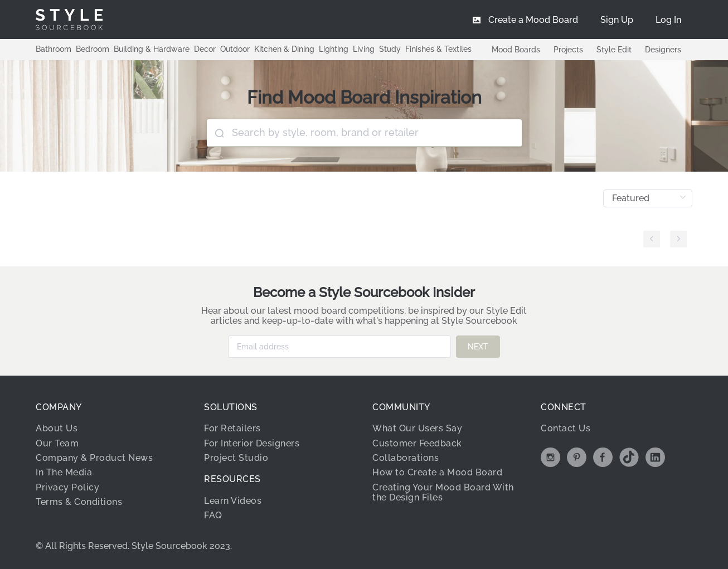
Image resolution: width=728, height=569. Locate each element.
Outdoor (235, 49)
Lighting (334, 49)
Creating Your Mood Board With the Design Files (443, 492)
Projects (568, 50)
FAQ (213, 515)
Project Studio (236, 458)
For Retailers (232, 428)
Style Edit (614, 50)
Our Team (57, 443)
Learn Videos (233, 501)
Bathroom (54, 49)
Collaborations (406, 458)
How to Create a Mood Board (437, 472)
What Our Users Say (417, 428)
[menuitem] (668, 20)
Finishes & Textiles (438, 49)
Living (364, 49)
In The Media (64, 472)
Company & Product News (94, 458)
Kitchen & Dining (284, 49)
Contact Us (566, 428)
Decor (205, 49)
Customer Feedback (417, 443)
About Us (57, 428)
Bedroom (93, 49)
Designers (663, 50)
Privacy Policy (67, 487)
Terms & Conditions (79, 502)
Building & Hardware (152, 49)
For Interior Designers (252, 443)
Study (390, 49)
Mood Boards (516, 50)
